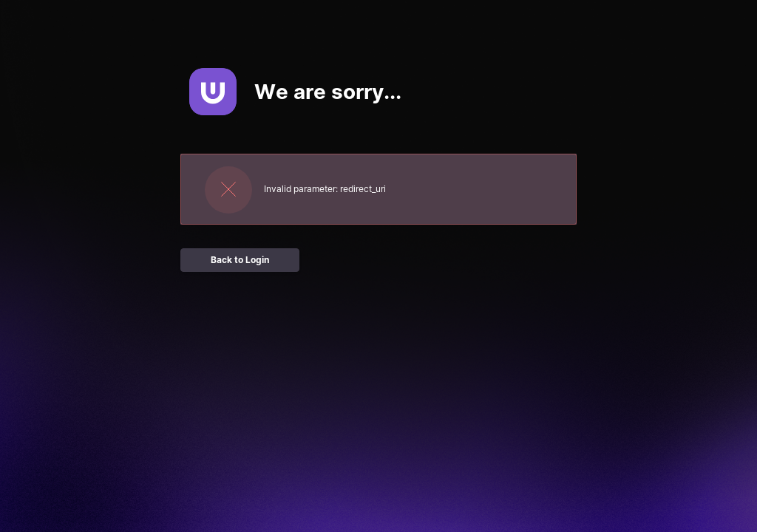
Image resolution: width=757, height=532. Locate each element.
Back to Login (240, 260)
